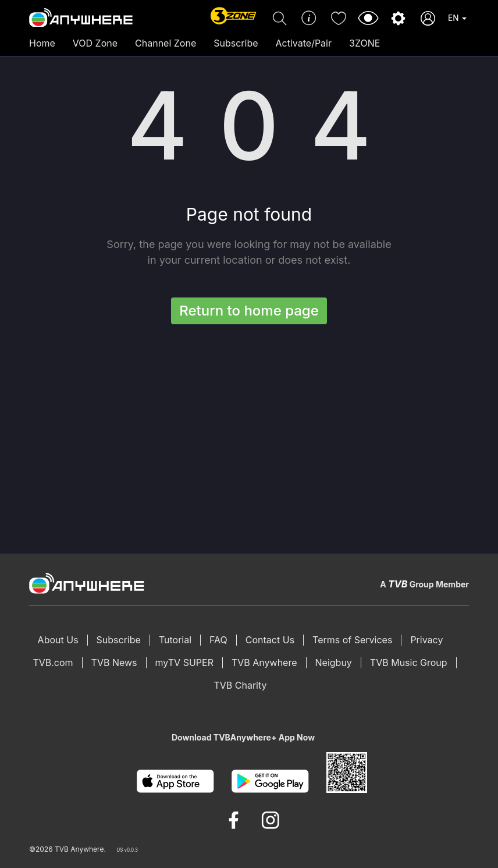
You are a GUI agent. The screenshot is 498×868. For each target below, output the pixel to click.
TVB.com (53, 662)
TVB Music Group (409, 662)
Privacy (426, 640)
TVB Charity (240, 685)
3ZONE (364, 43)
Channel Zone (166, 43)
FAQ (218, 640)
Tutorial (175, 640)
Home (42, 43)
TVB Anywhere (264, 662)
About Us (58, 640)
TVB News (114, 662)
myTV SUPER (184, 662)
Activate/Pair (304, 43)
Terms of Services (352, 640)
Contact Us (270, 640)
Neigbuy (334, 662)
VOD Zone (95, 43)
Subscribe (236, 43)
